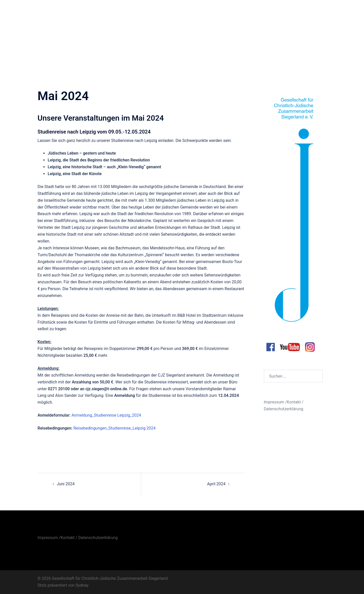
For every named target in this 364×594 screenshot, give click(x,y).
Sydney (82, 585)
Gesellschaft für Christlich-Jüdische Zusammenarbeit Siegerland (78, 11)
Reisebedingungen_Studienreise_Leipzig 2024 (114, 428)
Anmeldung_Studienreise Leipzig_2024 (106, 415)
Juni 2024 (66, 484)
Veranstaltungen (258, 11)
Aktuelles (215, 11)
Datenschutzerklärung (284, 409)
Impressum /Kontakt (282, 402)
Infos (234, 11)
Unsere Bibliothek (309, 11)
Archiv (283, 11)
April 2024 (216, 484)
